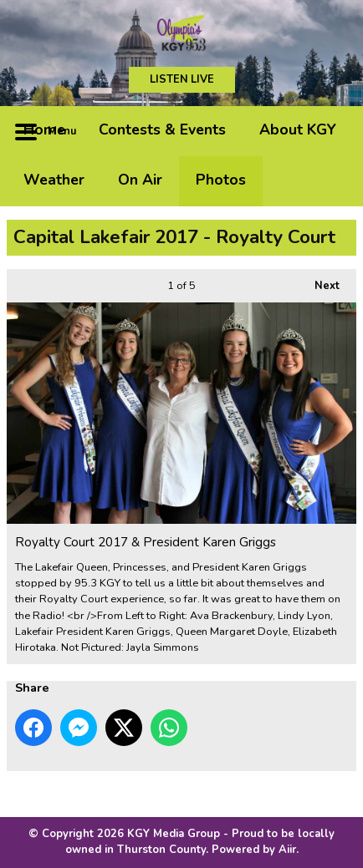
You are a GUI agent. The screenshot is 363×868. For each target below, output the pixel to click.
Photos (221, 180)
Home (44, 129)
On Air (140, 180)
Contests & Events (162, 129)
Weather (54, 180)
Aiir (287, 850)
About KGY (298, 129)
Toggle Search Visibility (331, 131)
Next (319, 281)
